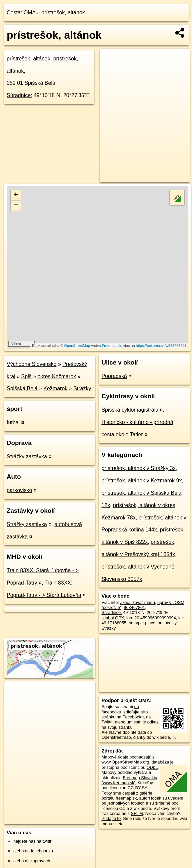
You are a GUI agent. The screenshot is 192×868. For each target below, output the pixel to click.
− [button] (16, 206)
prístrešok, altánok (63, 13)
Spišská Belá (22, 388)
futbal (13, 422)
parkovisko (19, 490)
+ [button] (16, 195)
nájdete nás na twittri (33, 841)
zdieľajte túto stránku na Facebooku (124, 714)
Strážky (82, 388)
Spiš (26, 376)
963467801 (134, 607)
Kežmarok (55, 388)
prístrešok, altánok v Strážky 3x (138, 468)
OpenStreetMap (77, 346)
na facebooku (120, 709)
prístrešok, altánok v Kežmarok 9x (141, 481)
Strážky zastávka (27, 457)
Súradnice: (19, 95)
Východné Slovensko (31, 364)
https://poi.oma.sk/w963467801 (161, 346)
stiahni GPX (113, 618)
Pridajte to (111, 818)
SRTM (137, 813)
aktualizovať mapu (137, 602)
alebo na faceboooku (33, 851)
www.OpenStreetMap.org (125, 762)
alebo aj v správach (32, 861)
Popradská (114, 376)
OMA (30, 13)
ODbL (152, 767)
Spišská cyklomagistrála (130, 410)
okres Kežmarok (57, 376)
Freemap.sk (111, 346)
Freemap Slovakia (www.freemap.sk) (129, 780)
